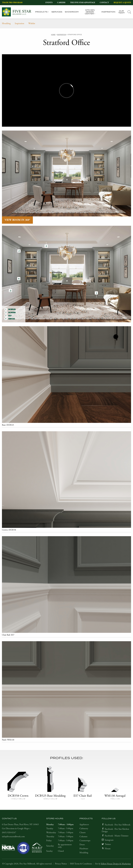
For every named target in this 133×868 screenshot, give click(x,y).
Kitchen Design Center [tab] (90, 12)
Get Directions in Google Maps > (16, 828)
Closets (82, 833)
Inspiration (108, 12)
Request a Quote (122, 3)
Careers (61, 3)
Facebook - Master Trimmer (117, 836)
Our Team (121, 12)
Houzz (108, 849)
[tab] (129, 12)
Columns (83, 837)
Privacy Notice (61, 864)
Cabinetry (84, 828)
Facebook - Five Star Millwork (118, 825)
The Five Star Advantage (83, 3)
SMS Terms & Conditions (81, 864)
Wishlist (32, 23)
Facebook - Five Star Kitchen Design (115, 830)
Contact (104, 3)
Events (49, 3)
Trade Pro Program (12, 3)
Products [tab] (41, 12)
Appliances (84, 824)
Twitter (108, 844)
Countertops (85, 841)
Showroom (72, 12)
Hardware (84, 849)
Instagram (109, 840)
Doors (82, 845)
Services (57, 12)
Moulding (6, 23)
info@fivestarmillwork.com (13, 837)
